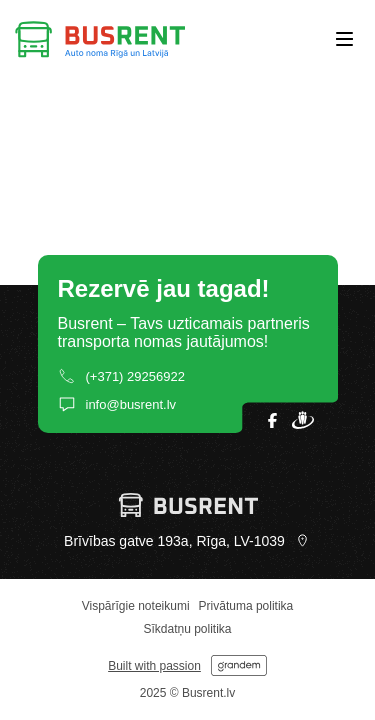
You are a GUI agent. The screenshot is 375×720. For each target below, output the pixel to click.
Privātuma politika (246, 606)
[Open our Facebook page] (272, 420)
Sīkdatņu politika (187, 629)
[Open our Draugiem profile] (303, 420)
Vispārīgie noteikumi (136, 606)
